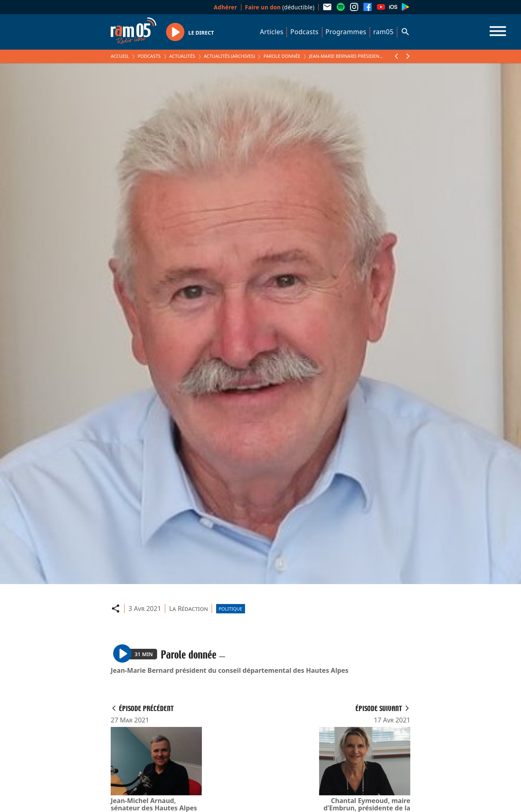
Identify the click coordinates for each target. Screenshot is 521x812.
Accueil (120, 56)
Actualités (182, 56)
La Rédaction (188, 608)
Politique (230, 609)
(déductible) (280, 7)
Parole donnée (282, 56)
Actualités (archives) (230, 56)
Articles (272, 32)
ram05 (383, 32)
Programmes (346, 32)
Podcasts (304, 32)
